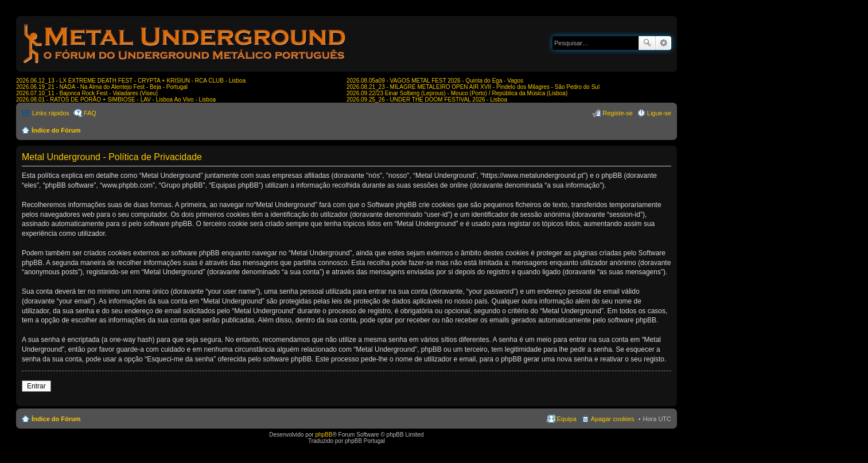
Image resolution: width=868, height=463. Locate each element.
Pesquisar (647, 43)
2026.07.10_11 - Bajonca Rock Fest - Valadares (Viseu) (87, 93)
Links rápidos (51, 113)
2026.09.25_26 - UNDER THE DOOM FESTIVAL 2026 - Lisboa (427, 100)
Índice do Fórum (56, 130)
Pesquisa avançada (663, 43)
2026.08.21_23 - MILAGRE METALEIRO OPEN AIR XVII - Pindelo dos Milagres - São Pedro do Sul (473, 87)
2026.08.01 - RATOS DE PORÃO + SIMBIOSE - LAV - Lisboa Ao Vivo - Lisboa (116, 100)
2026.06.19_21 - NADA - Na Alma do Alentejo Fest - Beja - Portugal (102, 87)
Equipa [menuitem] (567, 419)
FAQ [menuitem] (90, 113)
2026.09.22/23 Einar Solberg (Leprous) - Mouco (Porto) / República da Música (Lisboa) (457, 93)
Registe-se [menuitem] (618, 113)
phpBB (324, 435)
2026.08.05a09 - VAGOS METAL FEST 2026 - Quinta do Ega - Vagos (435, 81)
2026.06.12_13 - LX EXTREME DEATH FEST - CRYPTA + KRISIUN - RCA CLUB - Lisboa (131, 81)
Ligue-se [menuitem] (659, 113)
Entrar (36, 386)
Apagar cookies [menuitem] (613, 419)
